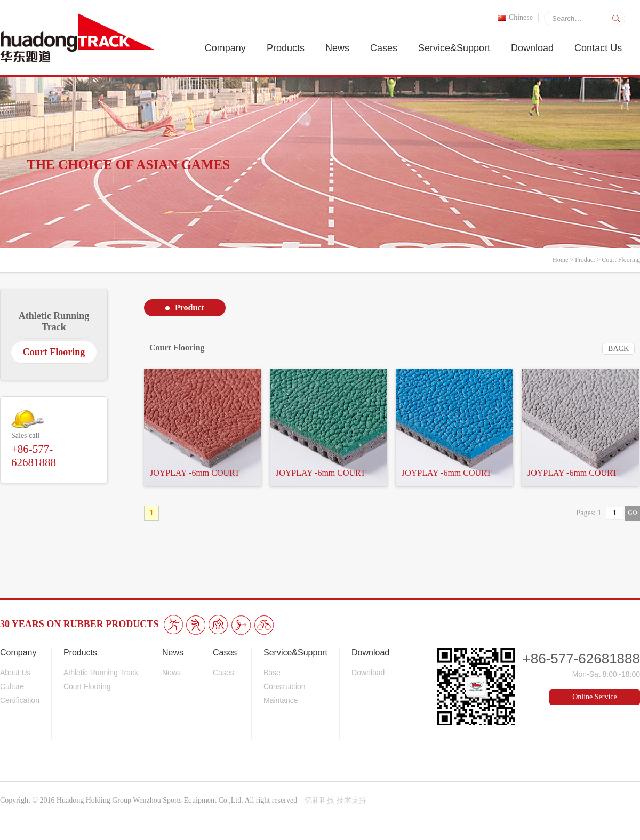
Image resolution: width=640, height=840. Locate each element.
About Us (15, 673)
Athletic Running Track (101, 673)
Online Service (595, 697)
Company (225, 48)
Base (272, 673)
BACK (618, 349)
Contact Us (598, 48)
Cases (384, 48)
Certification (20, 700)
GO (632, 513)
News (337, 48)
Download (532, 48)
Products (286, 48)
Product (585, 260)
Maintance (281, 700)
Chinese (515, 17)
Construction (285, 686)
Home (560, 260)
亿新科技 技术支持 (335, 800)
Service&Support (454, 48)
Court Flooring (621, 260)
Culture (12, 686)
